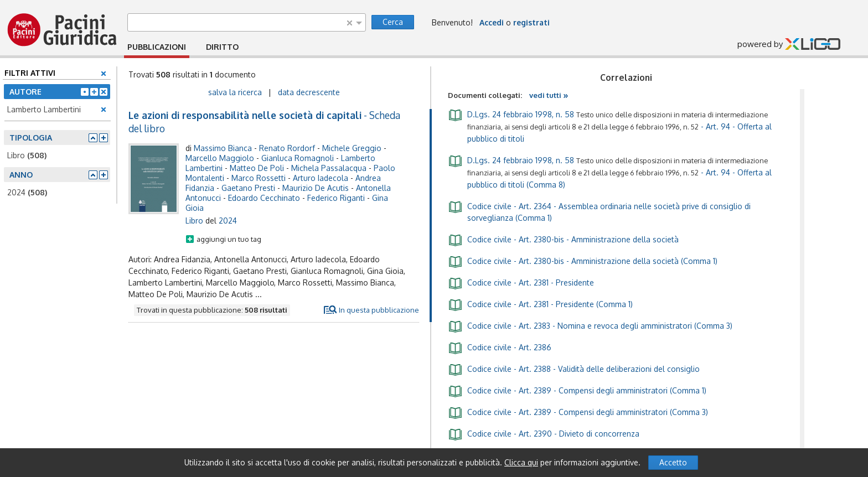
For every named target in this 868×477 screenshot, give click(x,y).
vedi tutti (549, 95)
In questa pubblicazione (379, 310)
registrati (531, 22)
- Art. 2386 (500, 347)
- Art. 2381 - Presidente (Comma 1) (540, 304)
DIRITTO (222, 47)
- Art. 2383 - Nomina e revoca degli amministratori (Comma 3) (590, 325)
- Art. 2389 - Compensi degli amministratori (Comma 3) (578, 412)
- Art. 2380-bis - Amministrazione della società (563, 239)
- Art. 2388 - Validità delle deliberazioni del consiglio (574, 369)
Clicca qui (521, 462)
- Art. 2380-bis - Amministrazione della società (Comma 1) (583, 261)
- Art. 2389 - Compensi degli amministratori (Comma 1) (577, 390)
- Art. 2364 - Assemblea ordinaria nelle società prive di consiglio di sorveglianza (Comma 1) (599, 211)
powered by (789, 45)
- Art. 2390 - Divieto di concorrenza (544, 433)
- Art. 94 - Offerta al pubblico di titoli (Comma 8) (610, 172)
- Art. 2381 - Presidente (521, 282)
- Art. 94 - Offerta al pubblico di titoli (610, 126)
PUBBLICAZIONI (157, 47)
